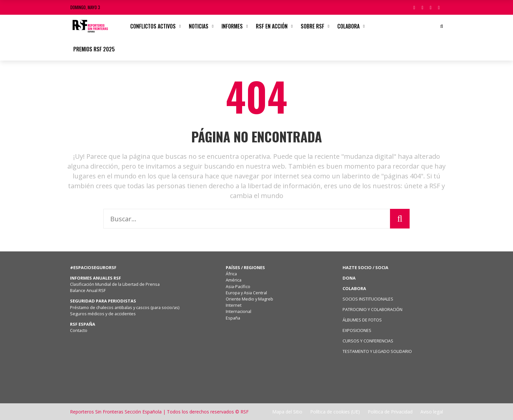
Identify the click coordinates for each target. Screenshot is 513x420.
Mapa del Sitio (287, 412)
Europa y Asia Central (246, 293)
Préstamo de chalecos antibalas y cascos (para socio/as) (125, 307)
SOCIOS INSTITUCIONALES (368, 299)
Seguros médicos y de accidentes (104, 314)
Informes (232, 26)
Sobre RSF (312, 26)
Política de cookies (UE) (335, 412)
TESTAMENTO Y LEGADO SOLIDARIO (377, 351)
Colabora (348, 26)
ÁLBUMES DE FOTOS (362, 320)
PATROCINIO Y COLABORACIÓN (372, 309)
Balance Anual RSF (88, 290)
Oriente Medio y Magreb (249, 299)
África (231, 274)
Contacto (79, 330)
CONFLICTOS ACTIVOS (153, 26)
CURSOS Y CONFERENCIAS (368, 341)
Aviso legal (432, 412)
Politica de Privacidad (390, 412)
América (234, 280)
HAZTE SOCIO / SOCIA (365, 267)
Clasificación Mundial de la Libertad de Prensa (115, 284)
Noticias (199, 26)
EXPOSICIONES (357, 330)
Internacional (239, 311)
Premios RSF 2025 (94, 49)
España (233, 318)
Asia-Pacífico (238, 286)
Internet (234, 305)
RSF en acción (272, 26)
